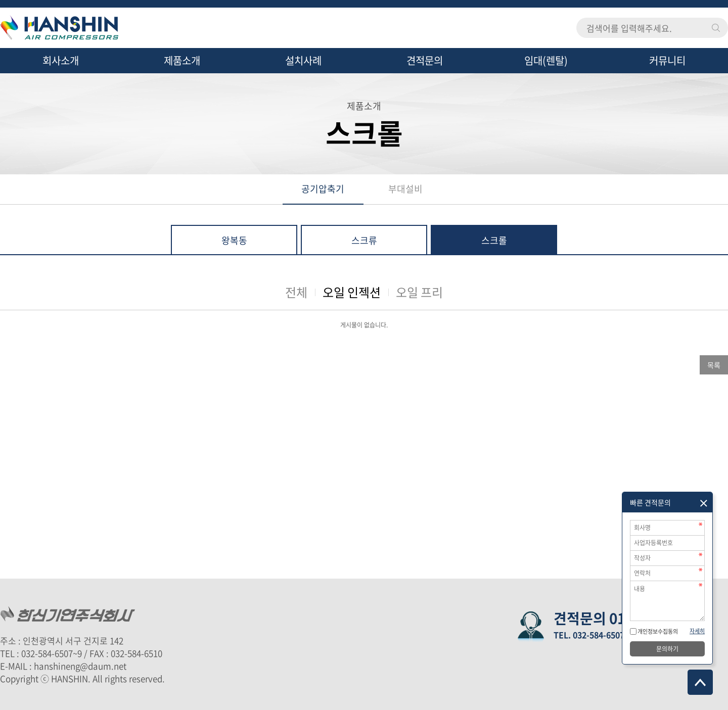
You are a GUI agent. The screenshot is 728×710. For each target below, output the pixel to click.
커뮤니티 (667, 60)
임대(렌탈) (546, 60)
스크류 (364, 240)
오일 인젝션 (352, 292)
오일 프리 (419, 292)
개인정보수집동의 (657, 631)
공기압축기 (323, 189)
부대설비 (405, 189)
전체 (296, 292)
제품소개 (182, 60)
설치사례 (303, 60)
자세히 (697, 631)
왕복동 (234, 240)
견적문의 (425, 60)
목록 (714, 365)
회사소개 (61, 60)
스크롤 (494, 240)
